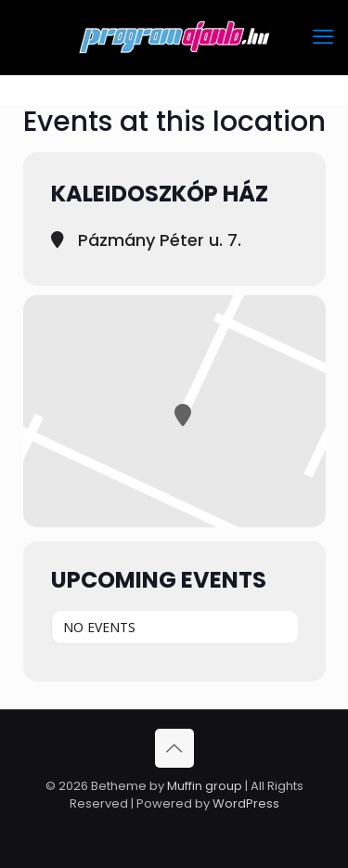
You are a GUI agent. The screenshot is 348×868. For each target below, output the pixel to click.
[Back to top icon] (174, 748)
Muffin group (205, 786)
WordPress (246, 803)
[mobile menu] (323, 37)
